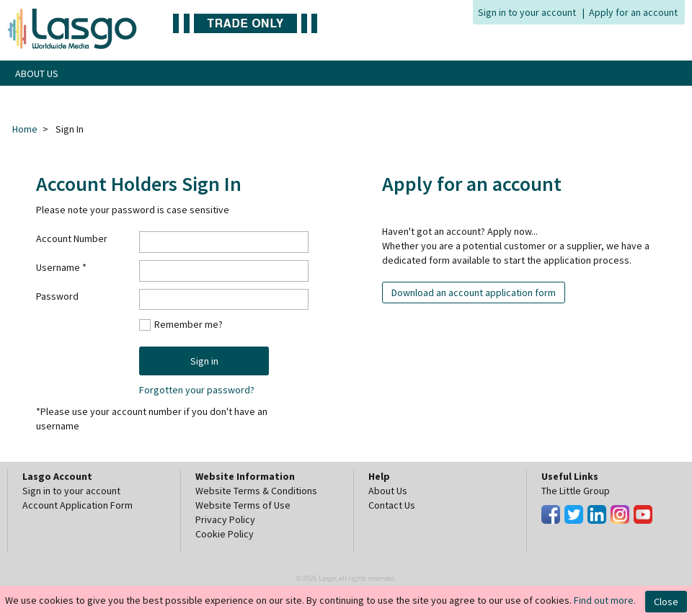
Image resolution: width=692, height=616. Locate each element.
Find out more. (605, 600)
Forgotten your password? (197, 390)
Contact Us (392, 505)
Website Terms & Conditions (256, 491)
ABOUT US (37, 73)
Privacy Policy (225, 519)
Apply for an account (633, 12)
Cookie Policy (225, 534)
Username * (61, 267)
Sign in (204, 361)
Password (57, 296)
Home (25, 129)
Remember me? (188, 324)
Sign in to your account (527, 12)
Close (666, 602)
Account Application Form (77, 505)
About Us (388, 491)
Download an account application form (474, 293)
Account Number (72, 238)
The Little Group (576, 491)
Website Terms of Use (243, 505)
